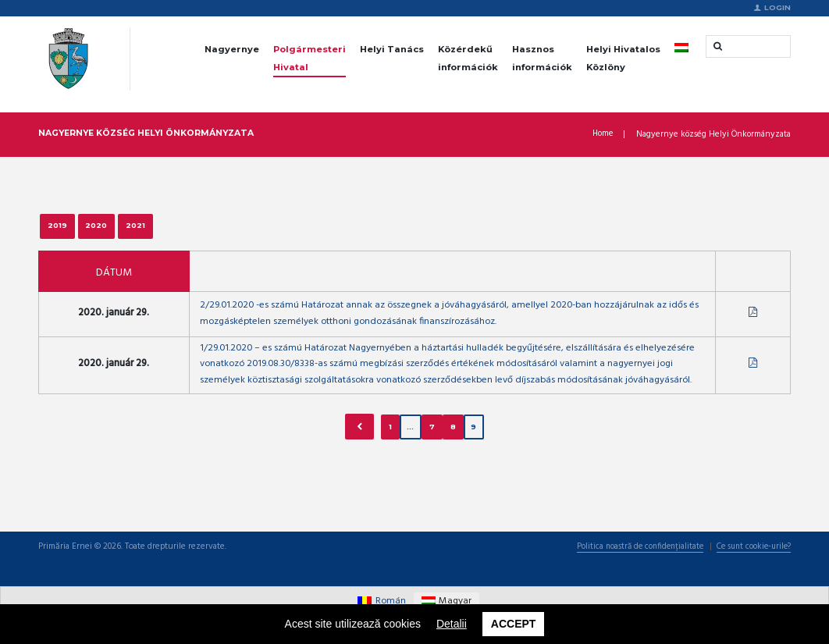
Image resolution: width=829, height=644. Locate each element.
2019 (60, 229)
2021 (155, 229)
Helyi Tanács (392, 50)
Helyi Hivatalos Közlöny (623, 59)
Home (602, 136)
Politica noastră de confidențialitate (628, 575)
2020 (108, 229)
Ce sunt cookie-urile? (749, 575)
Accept (514, 623)
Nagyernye (232, 50)
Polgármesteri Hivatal (310, 59)
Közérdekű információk (468, 59)
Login (777, 8)
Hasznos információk (542, 59)
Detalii (452, 623)
